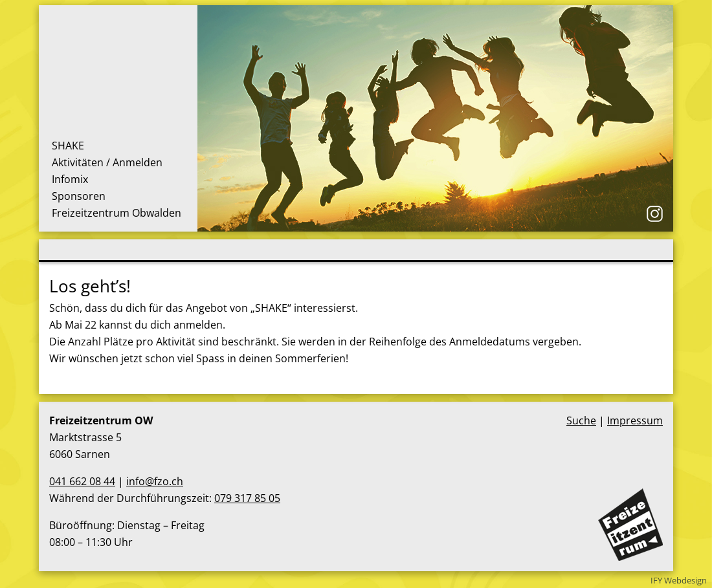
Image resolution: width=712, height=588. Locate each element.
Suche (581, 420)
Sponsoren (79, 196)
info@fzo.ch (155, 481)
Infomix (70, 179)
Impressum (635, 420)
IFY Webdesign (679, 580)
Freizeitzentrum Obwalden (117, 213)
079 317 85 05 (247, 498)
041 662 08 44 (82, 481)
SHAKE (68, 146)
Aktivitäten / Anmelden (107, 162)
